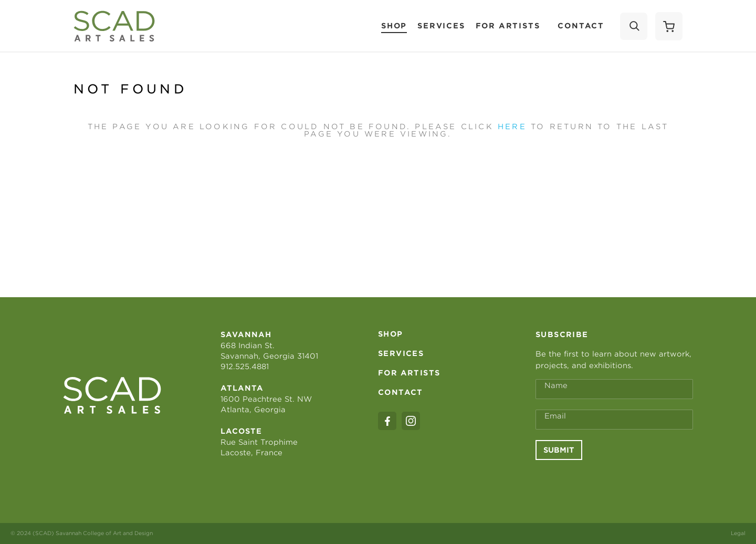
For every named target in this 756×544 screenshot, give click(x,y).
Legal (738, 533)
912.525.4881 (245, 367)
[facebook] (387, 421)
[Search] (634, 26)
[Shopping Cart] (669, 26)
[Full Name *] (614, 389)
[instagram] (411, 421)
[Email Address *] (614, 420)
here (512, 127)
